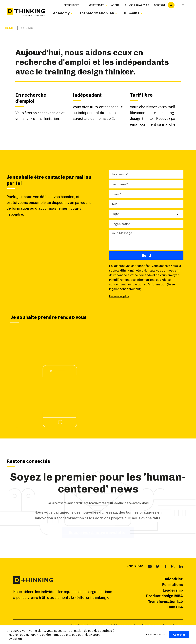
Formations (172, 585)
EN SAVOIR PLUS (156, 635)
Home (9, 28)
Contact (160, 5)
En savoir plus (119, 296)
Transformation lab (165, 602)
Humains (175, 607)
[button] (71, 5)
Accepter (179, 635)
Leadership (173, 590)
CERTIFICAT (97, 5)
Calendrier (173, 579)
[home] (26, 12)
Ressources (71, 5)
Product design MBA (164, 596)
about (115, 5)
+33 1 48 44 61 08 (139, 5)
